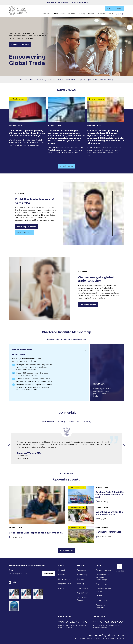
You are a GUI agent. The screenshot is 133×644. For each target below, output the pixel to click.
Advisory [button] (71, 14)
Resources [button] (47, 14)
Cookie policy (101, 600)
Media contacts (65, 579)
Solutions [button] (101, 14)
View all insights (67, 166)
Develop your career (27, 227)
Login (120, 9)
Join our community (20, 44)
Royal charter (101, 584)
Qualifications (74, 422)
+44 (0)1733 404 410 (73, 622)
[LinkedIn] (10, 582)
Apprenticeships (84, 593)
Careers (61, 575)
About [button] (110, 14)
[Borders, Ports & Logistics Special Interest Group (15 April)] (96, 495)
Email (11, 570)
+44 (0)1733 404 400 (108, 622)
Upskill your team (25, 232)
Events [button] (91, 14)
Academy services (46, 79)
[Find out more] (49, 372)
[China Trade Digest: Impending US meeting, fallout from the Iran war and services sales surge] (27, 122)
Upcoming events (88, 79)
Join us (110, 9)
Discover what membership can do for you (66, 339)
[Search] (122, 14)
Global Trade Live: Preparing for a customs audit (66, 2)
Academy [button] (81, 14)
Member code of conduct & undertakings (103, 577)
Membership (107, 79)
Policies (99, 596)
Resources (81, 570)
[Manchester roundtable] (96, 535)
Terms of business (103, 570)
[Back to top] (119, 567)
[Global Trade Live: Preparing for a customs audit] (37, 512)
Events (61, 588)
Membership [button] (59, 14)
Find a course (26, 79)
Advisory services (67, 79)
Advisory (88, 422)
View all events (66, 551)
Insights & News (65, 584)
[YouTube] (15, 582)
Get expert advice (88, 305)
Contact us (63, 570)
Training (61, 422)
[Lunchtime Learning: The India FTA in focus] (96, 515)
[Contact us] (117, 14)
